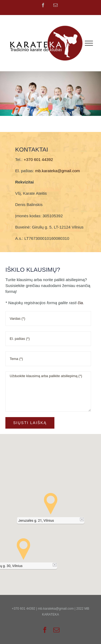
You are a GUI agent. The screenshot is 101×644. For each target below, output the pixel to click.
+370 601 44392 (38, 159)
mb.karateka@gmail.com (57, 171)
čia (80, 303)
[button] (51, 504)
